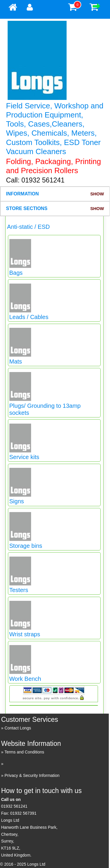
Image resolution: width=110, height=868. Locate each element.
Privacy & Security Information (32, 775)
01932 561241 (14, 806)
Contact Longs (18, 728)
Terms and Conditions (24, 752)
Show (97, 194)
